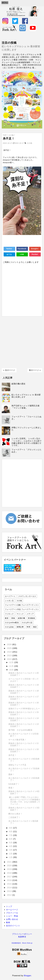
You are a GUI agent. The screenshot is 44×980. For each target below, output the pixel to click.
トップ (9, 906)
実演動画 (31, 618)
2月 (11, 854)
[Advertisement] (22, 342)
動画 (8, 922)
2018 (10, 873)
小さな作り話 (27, 623)
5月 (11, 843)
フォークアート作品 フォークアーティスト (22, 609)
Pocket (35, 254)
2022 (10, 659)
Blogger (28, 976)
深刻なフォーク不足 (17, 765)
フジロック (9, 614)
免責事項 (22, 937)
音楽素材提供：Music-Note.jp (22, 943)
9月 (11, 828)
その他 (19, 601)
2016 (10, 880)
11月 (12, 666)
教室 (7, 618)
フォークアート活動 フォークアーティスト (22, 605)
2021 (10, 862)
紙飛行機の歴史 (18, 384)
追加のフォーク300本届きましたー (24, 709)
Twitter (9, 249)
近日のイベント (13, 926)
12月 (12, 662)
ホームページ (12, 910)
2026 (10, 644)
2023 (10, 656)
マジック (20, 614)
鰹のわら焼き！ (15, 814)
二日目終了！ (14, 817)
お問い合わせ (12, 919)
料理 (29, 627)
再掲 (13, 618)
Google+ (35, 249)
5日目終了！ (14, 784)
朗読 (35, 627)
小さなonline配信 (12, 623)
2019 (10, 869)
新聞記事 (20, 627)
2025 (10, 648)
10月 (12, 670)
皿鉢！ (11, 774)
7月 (11, 835)
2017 (10, 877)
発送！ (11, 788)
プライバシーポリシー (22, 934)
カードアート (10, 596)
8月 (11, 832)
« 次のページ (9, 370)
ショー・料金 (12, 916)
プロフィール (12, 913)
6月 (11, 839)
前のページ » (35, 370)
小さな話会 (9, 627)
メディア (30, 614)
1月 (11, 857)
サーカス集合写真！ (17, 740)
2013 (10, 891)
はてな (9, 254)
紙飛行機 (21, 618)
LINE (22, 254)
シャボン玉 (9, 601)
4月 (11, 846)
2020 (10, 866)
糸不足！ (12, 755)
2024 (10, 652)
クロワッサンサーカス (27, 596)
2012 (10, 895)
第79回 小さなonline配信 (20, 730)
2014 (10, 888)
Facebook (22, 249)
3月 (11, 850)
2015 (10, 884)
